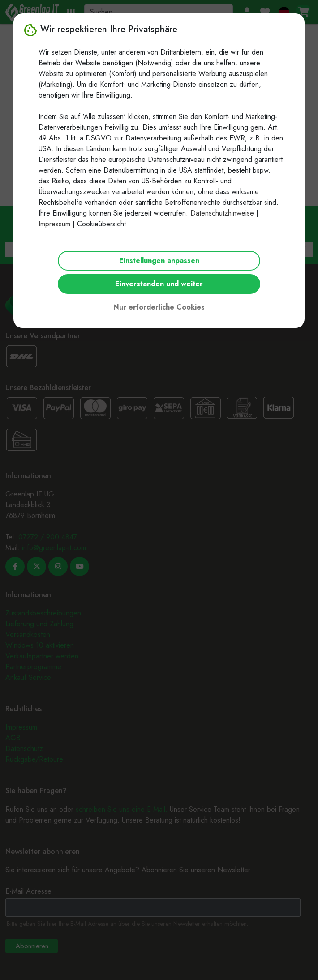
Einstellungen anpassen (159, 261)
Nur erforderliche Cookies (159, 307)
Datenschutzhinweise (222, 213)
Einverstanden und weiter (159, 284)
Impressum (54, 224)
